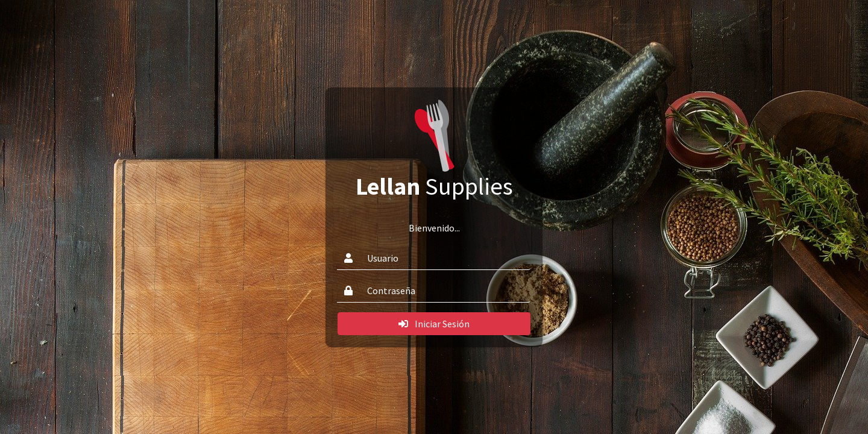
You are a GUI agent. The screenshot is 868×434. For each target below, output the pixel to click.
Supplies (434, 186)
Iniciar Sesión (434, 324)
